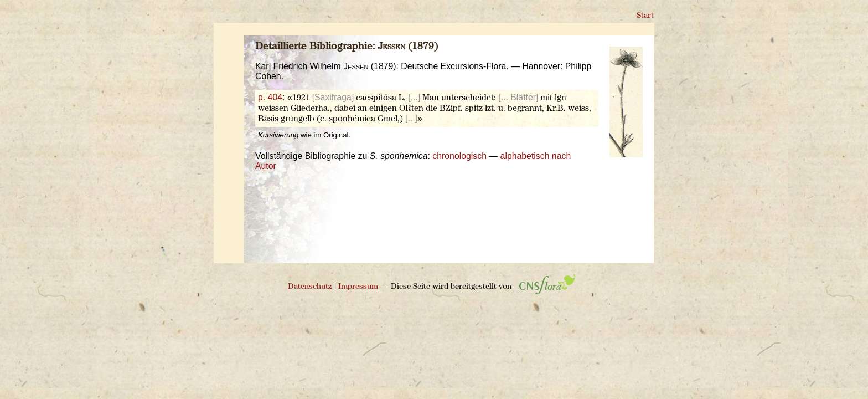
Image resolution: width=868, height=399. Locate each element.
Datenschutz (310, 287)
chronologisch (459, 156)
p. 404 (270, 97)
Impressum (358, 287)
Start (645, 16)
